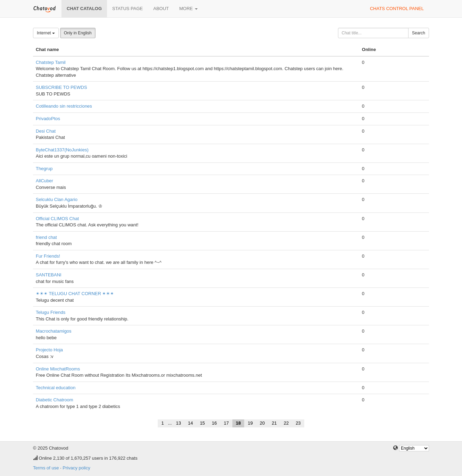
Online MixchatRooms (58, 369)
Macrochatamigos (54, 331)
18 (238, 423)
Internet (46, 33)
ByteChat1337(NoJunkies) (62, 150)
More (188, 9)
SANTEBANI (49, 275)
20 (262, 423)
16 (214, 423)
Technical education (56, 388)
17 (226, 423)
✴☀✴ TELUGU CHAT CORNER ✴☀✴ (75, 294)
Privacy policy (76, 468)
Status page (127, 9)
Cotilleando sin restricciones (64, 106)
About (161, 9)
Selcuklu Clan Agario (57, 199)
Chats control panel (397, 9)
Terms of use (46, 468)
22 (286, 423)
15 (202, 423)
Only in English (78, 33)
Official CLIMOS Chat (57, 219)
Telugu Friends (51, 312)
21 (274, 423)
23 (298, 423)
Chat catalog (84, 9)
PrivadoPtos (48, 119)
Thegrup (44, 169)
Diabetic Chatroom (55, 400)
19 (250, 423)
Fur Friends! (48, 256)
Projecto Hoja (49, 350)
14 (190, 423)
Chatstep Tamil (51, 62)
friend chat (46, 237)
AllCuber (44, 181)
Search (419, 33)
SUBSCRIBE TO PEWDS (61, 87)
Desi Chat (46, 131)
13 (178, 423)
